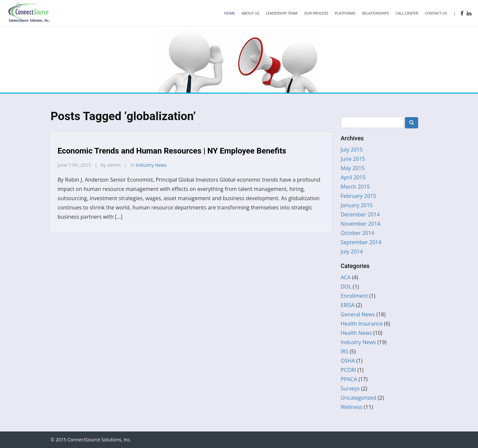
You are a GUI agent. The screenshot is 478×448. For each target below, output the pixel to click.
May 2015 (353, 168)
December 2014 (360, 214)
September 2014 (361, 242)
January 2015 (357, 205)
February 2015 (359, 196)
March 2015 (355, 187)
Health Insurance (362, 324)
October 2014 (358, 233)
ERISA (348, 305)
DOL (346, 287)
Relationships (375, 13)
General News (358, 314)
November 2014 (361, 224)
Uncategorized (359, 398)
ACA (346, 277)
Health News (356, 333)
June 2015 (353, 159)
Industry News (151, 165)
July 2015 (352, 150)
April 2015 (353, 177)
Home (230, 13)
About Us (251, 13)
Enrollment (354, 296)
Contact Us (436, 13)
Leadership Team (281, 13)
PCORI (349, 370)
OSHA (348, 361)
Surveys (350, 388)
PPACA (349, 379)
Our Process (316, 13)
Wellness (352, 407)
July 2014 (352, 251)
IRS (345, 351)
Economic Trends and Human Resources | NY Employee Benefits (172, 151)
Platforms (345, 13)
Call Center (407, 13)
